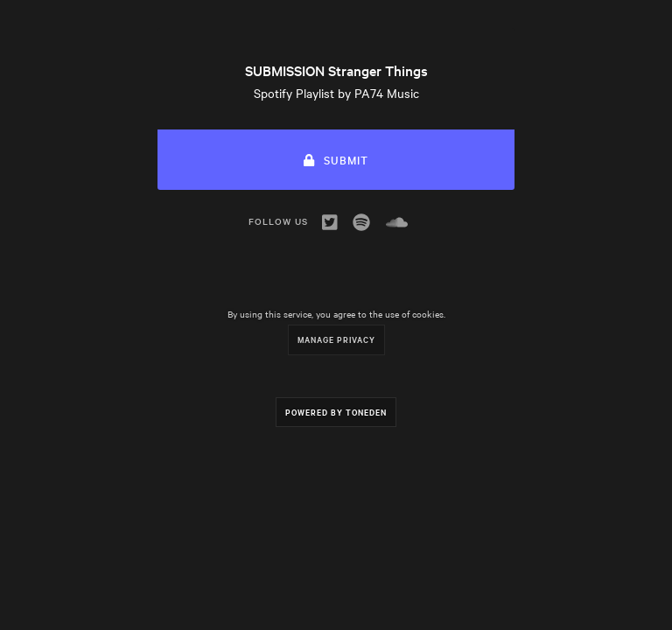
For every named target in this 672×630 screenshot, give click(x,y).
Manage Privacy (336, 339)
